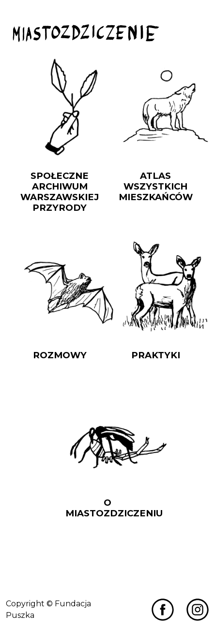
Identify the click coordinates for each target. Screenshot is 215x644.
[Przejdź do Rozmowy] (60, 286)
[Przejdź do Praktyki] (155, 286)
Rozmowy (60, 355)
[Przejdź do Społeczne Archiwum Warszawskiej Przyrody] (60, 107)
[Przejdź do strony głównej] (86, 33)
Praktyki (156, 355)
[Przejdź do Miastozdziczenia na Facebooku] (163, 609)
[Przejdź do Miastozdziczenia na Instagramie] (198, 609)
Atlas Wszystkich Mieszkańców (156, 186)
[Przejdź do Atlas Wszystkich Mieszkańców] (155, 107)
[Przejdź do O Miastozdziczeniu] (107, 434)
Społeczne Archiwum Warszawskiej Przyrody (60, 192)
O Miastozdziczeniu (114, 508)
